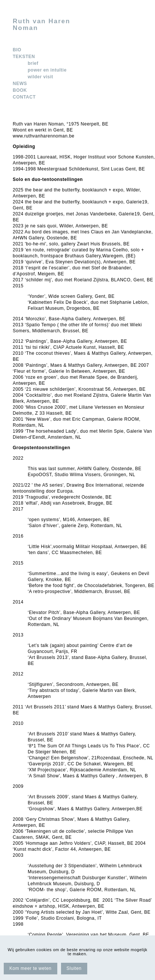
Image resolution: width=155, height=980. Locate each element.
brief (33, 63)
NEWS (20, 84)
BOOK (20, 90)
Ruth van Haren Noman (42, 25)
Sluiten (74, 968)
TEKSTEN (24, 57)
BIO (17, 50)
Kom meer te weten (31, 968)
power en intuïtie (47, 70)
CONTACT (24, 97)
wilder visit (40, 77)
